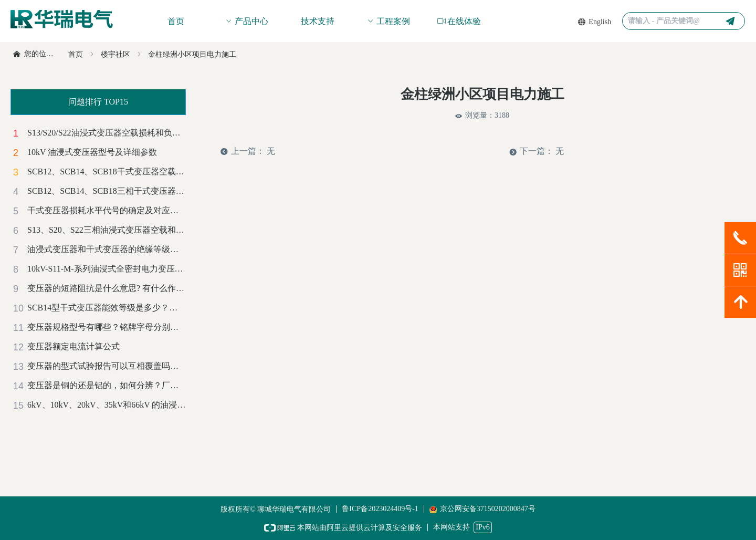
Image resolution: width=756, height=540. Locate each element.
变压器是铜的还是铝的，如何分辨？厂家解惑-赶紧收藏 (107, 385)
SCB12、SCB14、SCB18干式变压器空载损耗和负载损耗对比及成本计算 (107, 172)
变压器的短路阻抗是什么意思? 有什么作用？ (107, 288)
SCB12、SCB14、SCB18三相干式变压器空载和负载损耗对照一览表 (107, 191)
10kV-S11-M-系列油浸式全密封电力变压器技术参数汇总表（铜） (107, 269)
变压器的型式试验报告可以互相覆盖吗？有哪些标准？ (107, 366)
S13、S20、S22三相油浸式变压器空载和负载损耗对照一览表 (107, 230)
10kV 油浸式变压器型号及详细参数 (92, 152)
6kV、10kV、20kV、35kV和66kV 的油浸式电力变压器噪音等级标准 (107, 405)
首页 (76, 54)
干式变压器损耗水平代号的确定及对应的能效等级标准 (107, 210)
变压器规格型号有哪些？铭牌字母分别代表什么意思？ (107, 327)
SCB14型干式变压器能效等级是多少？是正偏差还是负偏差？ (107, 308)
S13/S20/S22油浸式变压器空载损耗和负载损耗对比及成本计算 (107, 133)
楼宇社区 (115, 54)
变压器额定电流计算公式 (73, 346)
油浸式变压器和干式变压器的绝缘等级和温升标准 (107, 249)
